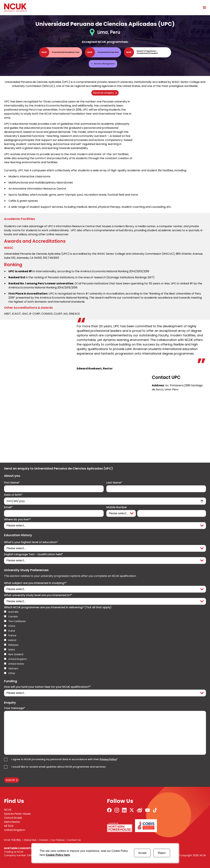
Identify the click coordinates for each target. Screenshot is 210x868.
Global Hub (30, 840)
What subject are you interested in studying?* (35, 583)
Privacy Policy (108, 759)
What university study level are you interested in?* (38, 595)
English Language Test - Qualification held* (34, 554)
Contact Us (74, 840)
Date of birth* (13, 495)
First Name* (12, 483)
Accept (142, 853)
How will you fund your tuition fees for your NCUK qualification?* (47, 687)
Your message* (15, 708)
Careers (44, 840)
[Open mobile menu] (203, 7)
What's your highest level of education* (31, 542)
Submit (10, 780)
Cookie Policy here (58, 855)
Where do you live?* (18, 519)
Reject (162, 853)
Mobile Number (117, 507)
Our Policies (58, 840)
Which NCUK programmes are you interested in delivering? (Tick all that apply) (58, 607)
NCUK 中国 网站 (13, 840)
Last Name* (114, 483)
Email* (8, 507)
